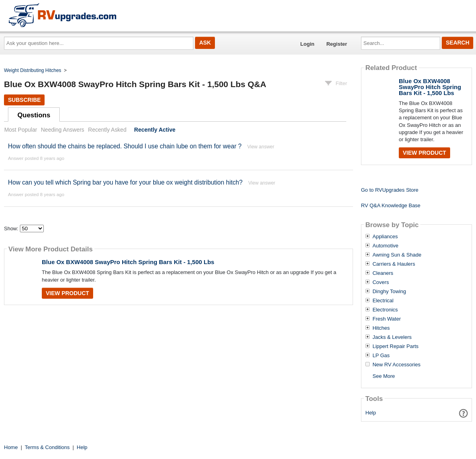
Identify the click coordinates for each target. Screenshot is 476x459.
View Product (67, 293)
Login (307, 44)
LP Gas (381, 356)
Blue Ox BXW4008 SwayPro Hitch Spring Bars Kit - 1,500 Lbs (128, 262)
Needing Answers (63, 130)
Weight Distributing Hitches (33, 70)
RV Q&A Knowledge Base (391, 205)
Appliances (385, 237)
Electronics (385, 310)
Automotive (385, 246)
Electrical (383, 301)
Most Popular (21, 130)
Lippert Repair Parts (396, 346)
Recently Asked (107, 130)
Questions (34, 115)
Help (371, 413)
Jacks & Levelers (392, 337)
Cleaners (383, 273)
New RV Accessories (396, 365)
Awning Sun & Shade (397, 255)
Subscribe (24, 100)
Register (337, 44)
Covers (381, 282)
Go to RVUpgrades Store (390, 190)
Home (11, 447)
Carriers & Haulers (394, 264)
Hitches (381, 328)
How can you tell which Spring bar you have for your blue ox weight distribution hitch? (125, 182)
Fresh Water (387, 319)
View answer (261, 147)
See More (384, 376)
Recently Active (155, 130)
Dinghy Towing (389, 292)
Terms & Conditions (47, 447)
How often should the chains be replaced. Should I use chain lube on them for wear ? (125, 146)
